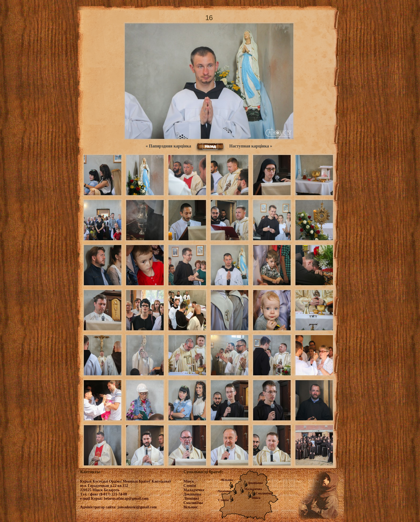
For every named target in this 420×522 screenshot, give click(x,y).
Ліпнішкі (224, 491)
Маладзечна (253, 489)
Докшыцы (255, 483)
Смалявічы (264, 493)
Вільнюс (227, 480)
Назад (210, 146)
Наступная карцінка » (251, 146)
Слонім (223, 500)
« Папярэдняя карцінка (168, 146)
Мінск (256, 498)
